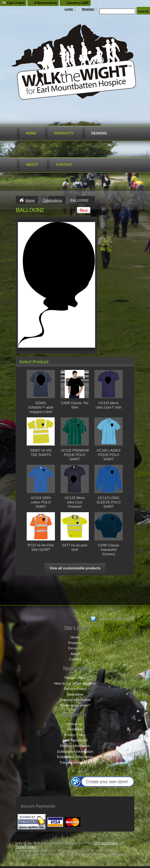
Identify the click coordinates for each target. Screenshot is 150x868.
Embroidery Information (75, 757)
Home (31, 133)
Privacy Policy (75, 735)
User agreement (105, 843)
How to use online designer (75, 683)
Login (69, 9)
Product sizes (75, 678)
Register (88, 9)
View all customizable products (75, 568)
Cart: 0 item (16, 3)
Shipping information (75, 700)
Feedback (75, 729)
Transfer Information (75, 762)
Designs (99, 133)
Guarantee (75, 694)
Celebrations (52, 200)
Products (64, 133)
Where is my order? (75, 705)
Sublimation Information (75, 751)
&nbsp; (41, 384)
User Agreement (75, 740)
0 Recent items (46, 3)
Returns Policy (75, 689)
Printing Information (75, 746)
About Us (75, 724)
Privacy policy (26, 847)
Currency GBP (78, 3)
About (32, 165)
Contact (64, 165)
